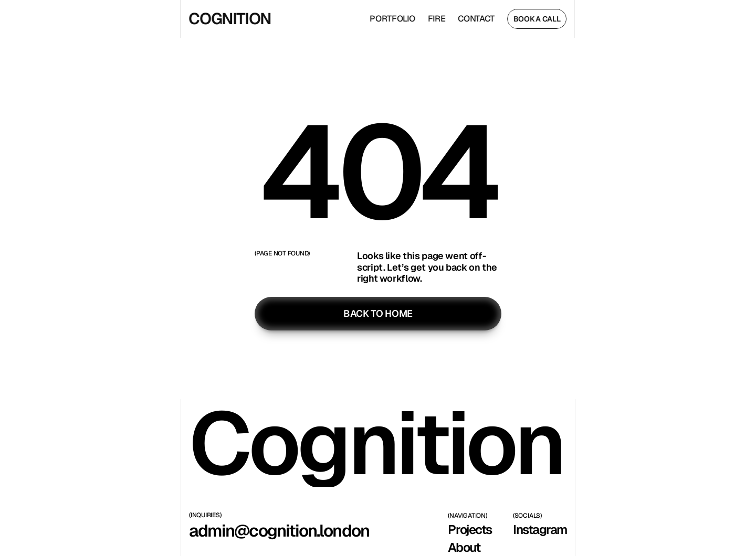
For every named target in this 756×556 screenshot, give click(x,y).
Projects (470, 530)
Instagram (540, 530)
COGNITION (228, 19)
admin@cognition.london (279, 531)
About (464, 547)
